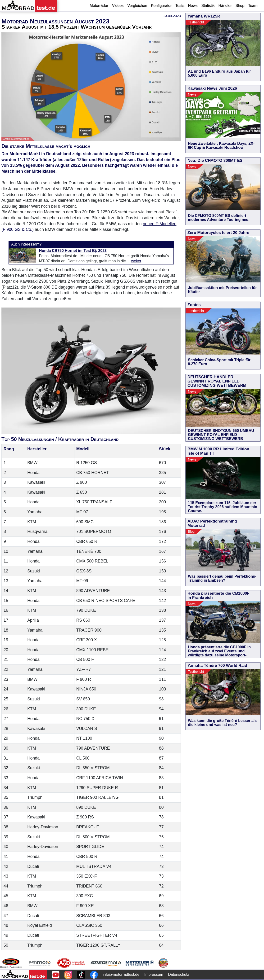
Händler (225, 6)
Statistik (208, 6)
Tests (180, 6)
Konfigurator (161, 6)
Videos (118, 6)
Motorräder (99, 6)
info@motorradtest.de (121, 974)
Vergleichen (137, 6)
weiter (136, 261)
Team (253, 6)
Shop (240, 6)
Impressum (154, 974)
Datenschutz (179, 974)
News (193, 6)
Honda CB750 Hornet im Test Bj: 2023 (73, 251)
